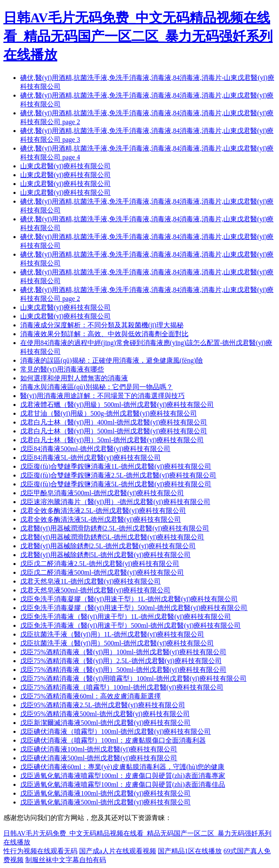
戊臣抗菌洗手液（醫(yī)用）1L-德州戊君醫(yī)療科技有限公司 (112, 634)
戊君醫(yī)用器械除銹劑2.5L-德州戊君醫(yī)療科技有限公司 (108, 546)
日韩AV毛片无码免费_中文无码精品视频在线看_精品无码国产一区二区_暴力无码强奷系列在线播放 (138, 36)
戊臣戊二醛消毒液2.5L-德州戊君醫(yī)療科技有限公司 (100, 564)
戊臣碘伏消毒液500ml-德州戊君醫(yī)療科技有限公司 (99, 758)
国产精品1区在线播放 (190, 851)
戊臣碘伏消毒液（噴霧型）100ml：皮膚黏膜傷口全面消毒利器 (113, 740)
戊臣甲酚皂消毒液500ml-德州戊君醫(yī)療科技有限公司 (102, 493)
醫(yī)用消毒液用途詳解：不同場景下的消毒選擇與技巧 (102, 396)
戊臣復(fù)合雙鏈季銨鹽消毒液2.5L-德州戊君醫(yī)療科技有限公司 (118, 475)
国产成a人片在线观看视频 (118, 851)
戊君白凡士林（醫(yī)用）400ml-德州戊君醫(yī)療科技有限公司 (114, 422)
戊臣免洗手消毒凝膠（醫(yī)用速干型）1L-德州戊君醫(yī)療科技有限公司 (129, 599)
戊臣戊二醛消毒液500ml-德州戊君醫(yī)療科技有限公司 (102, 572)
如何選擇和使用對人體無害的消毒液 (74, 378)
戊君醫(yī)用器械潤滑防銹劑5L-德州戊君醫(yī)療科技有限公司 (112, 537)
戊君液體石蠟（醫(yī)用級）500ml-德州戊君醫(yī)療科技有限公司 (117, 405)
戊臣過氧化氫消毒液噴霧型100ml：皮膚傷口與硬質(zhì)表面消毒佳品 (123, 784)
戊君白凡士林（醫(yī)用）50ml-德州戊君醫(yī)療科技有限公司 (112, 440)
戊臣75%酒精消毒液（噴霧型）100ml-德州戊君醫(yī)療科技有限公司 (122, 687)
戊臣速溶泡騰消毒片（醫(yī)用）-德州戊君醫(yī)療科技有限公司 (115, 502)
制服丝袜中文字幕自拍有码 (66, 860)
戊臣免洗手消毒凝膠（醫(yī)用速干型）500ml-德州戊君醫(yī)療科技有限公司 (134, 608)
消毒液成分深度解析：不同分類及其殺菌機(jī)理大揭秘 (102, 325)
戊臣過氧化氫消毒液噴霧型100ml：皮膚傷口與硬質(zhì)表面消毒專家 (123, 776)
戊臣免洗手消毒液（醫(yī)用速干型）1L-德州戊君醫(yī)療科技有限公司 (126, 617)
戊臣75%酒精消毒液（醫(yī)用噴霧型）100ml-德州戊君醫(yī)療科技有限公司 (133, 678)
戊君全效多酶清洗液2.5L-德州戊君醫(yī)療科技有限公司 (103, 511)
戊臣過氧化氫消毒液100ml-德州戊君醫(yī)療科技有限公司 (105, 793)
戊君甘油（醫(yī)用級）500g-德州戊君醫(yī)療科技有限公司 (109, 413)
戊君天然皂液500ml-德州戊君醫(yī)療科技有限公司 (95, 590)
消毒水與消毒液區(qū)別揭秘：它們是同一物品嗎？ (97, 387)
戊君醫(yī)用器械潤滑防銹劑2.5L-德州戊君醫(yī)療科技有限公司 (115, 528)
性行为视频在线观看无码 (40, 851)
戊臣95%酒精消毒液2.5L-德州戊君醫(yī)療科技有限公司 (103, 705)
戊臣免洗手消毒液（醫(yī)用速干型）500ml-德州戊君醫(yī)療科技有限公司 (130, 625)
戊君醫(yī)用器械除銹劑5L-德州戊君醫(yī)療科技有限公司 (105, 555)
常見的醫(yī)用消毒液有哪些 (62, 369)
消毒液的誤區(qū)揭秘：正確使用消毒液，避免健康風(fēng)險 (112, 360)
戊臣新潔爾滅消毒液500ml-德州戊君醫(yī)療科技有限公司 (105, 723)
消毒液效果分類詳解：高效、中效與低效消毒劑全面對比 (104, 334)
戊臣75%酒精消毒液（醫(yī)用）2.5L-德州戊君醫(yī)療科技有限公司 (121, 661)
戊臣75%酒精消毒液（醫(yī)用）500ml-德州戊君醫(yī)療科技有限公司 (123, 670)
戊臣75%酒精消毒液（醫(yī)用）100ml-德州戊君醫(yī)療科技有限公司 (123, 652)
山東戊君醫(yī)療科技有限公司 (65, 166)
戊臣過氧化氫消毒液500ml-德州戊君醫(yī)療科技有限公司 (105, 802)
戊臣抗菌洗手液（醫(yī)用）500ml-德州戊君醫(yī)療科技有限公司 (117, 643)
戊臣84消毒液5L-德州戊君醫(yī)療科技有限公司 (90, 458)
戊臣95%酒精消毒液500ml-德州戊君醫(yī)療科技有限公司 (105, 714)
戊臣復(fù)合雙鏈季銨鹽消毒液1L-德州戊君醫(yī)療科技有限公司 (116, 466)
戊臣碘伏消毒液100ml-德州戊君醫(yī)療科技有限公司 (99, 749)
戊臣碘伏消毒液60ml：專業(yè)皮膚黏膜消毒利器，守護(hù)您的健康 (122, 767)
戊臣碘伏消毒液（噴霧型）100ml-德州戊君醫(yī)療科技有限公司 (116, 731)
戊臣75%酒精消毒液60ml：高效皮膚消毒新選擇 (90, 696)
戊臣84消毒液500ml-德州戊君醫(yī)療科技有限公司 (95, 449)
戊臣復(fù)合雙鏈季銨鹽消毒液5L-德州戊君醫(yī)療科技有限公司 (116, 484)
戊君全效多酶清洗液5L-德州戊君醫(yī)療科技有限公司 (101, 519)
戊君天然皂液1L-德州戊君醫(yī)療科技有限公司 (90, 581)
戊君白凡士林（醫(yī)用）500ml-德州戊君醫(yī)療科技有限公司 (114, 431)
